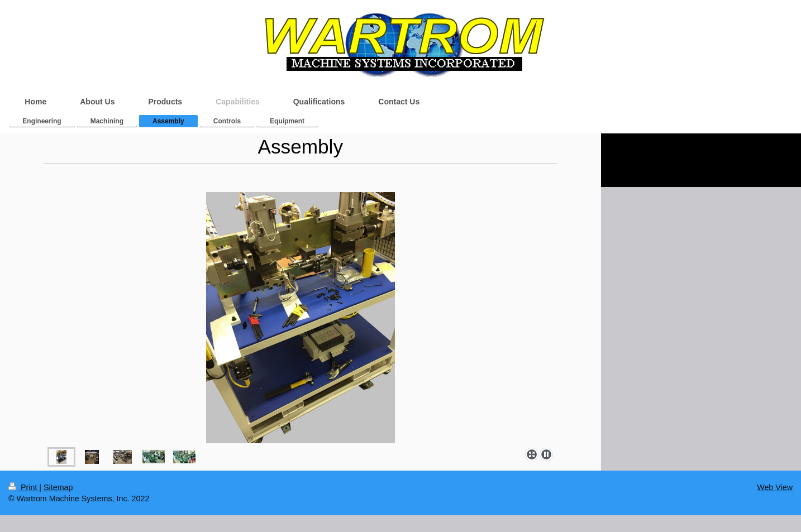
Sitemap (58, 487)
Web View (775, 487)
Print (24, 487)
